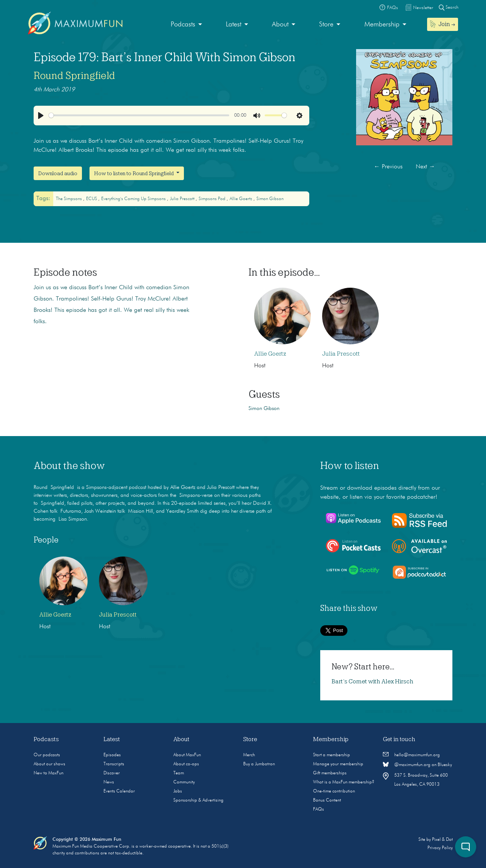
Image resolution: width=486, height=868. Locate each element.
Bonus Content (327, 800)
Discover (112, 773)
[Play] (41, 116)
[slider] (139, 115)
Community (184, 782)
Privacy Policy (440, 848)
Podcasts (183, 25)
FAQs (319, 809)
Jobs (178, 791)
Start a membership (332, 755)
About (280, 25)
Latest (234, 25)
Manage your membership (338, 764)
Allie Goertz (241, 199)
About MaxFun (187, 755)
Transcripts (114, 764)
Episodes (112, 755)
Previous (388, 167)
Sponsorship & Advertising (198, 800)
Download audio (58, 173)
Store (326, 25)
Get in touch (399, 739)
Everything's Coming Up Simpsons (134, 199)
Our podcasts (47, 755)
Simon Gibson (270, 199)
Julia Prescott (183, 199)
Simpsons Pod (213, 199)
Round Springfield (74, 76)
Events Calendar (119, 791)
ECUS (92, 199)
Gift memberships (330, 773)
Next (425, 167)
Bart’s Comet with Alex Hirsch (373, 681)
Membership (382, 25)
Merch (249, 755)
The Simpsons (69, 199)
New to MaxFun (49, 773)
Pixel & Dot (442, 840)
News (109, 782)
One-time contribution (334, 791)
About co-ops (186, 764)
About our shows (49, 764)
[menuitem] (186, 25)
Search (449, 7)
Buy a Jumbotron (259, 764)
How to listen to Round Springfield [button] (134, 173)
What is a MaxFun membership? (344, 782)
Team (179, 773)
